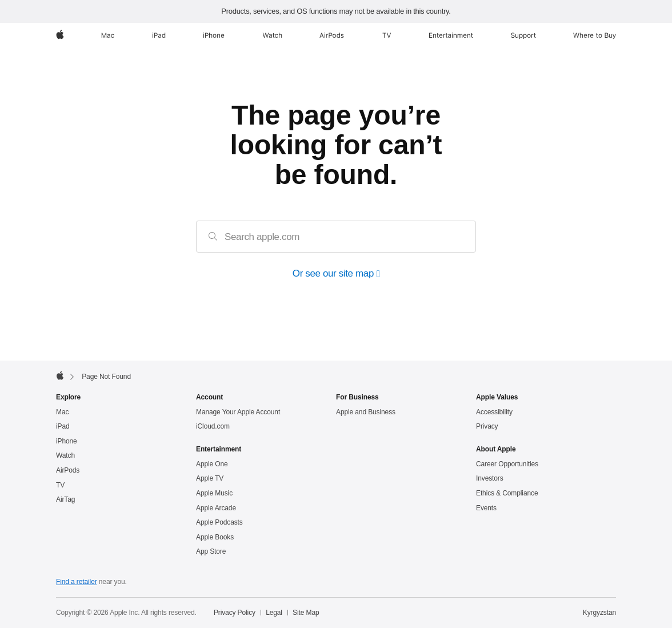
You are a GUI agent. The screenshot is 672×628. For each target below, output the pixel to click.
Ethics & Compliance (507, 493)
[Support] (523, 35)
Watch (65, 455)
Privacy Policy (235, 613)
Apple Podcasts (219, 522)
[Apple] (60, 35)
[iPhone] (214, 35)
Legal (274, 613)
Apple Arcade (216, 508)
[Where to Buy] (595, 35)
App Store (211, 551)
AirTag (65, 499)
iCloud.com (213, 426)
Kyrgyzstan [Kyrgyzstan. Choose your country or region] (599, 613)
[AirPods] (332, 35)
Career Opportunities (507, 464)
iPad (63, 426)
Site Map (306, 613)
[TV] (387, 35)
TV (60, 485)
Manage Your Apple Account (238, 412)
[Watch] (272, 35)
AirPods (68, 470)
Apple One (212, 464)
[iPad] (159, 35)
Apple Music (214, 493)
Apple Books (215, 537)
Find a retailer (77, 582)
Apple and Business (366, 412)
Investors (490, 478)
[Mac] (108, 35)
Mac (62, 412)
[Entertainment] (451, 35)
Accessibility (494, 412)
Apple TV (210, 478)
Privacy (487, 426)
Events (486, 508)
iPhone (67, 441)
